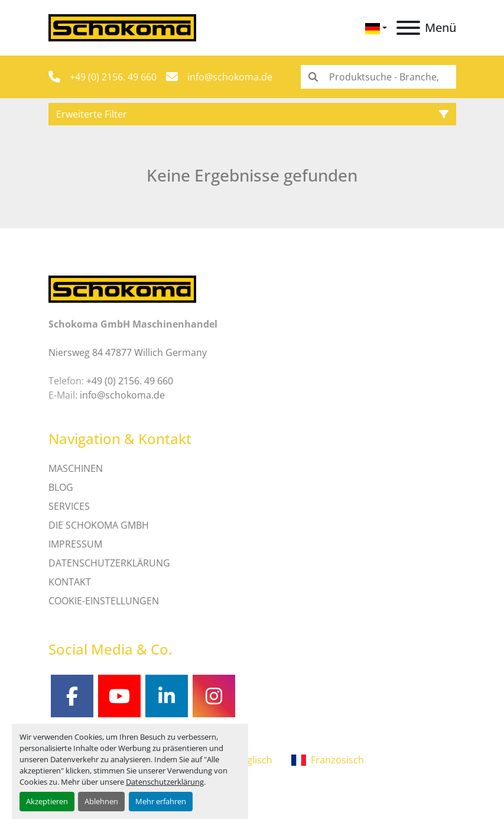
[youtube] (119, 696)
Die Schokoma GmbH (99, 525)
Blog (61, 487)
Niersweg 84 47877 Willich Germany (128, 352)
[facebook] (72, 696)
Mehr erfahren (161, 801)
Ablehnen (101, 801)
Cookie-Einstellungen (104, 601)
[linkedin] (167, 696)
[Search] (378, 77)
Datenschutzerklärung (165, 782)
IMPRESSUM (75, 544)
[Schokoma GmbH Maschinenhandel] (122, 288)
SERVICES (69, 506)
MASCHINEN (76, 468)
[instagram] (214, 696)
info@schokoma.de (230, 77)
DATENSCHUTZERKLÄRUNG (109, 563)
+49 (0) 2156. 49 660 (113, 77)
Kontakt (70, 582)
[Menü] (408, 28)
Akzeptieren (47, 801)
